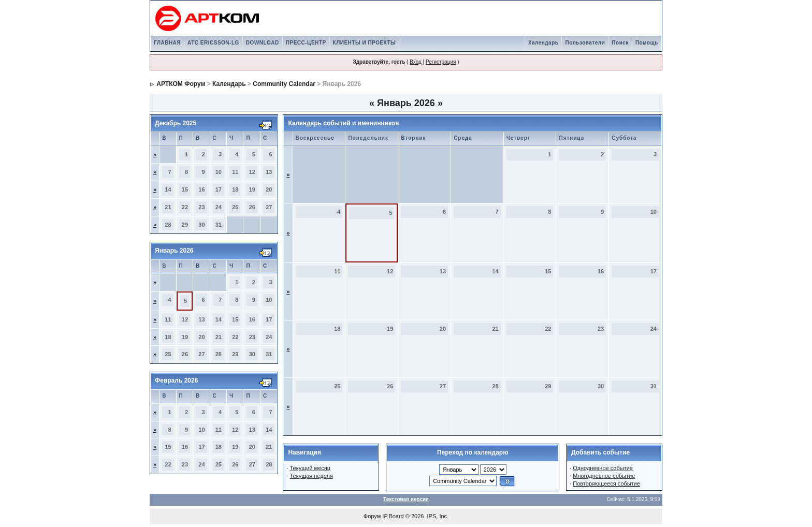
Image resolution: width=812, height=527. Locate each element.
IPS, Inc (437, 516)
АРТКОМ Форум (181, 84)
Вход (416, 62)
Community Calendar (284, 84)
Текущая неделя (311, 476)
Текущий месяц (310, 468)
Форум (372, 516)
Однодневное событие (603, 468)
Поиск (620, 43)
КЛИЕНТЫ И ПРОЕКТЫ (365, 43)
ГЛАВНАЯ (167, 43)
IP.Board (393, 516)
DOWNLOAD (263, 43)
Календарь (543, 43)
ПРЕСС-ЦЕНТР (306, 43)
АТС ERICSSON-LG (213, 43)
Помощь (647, 43)
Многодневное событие (604, 476)
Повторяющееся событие (606, 484)
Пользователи (585, 43)
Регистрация (441, 62)
